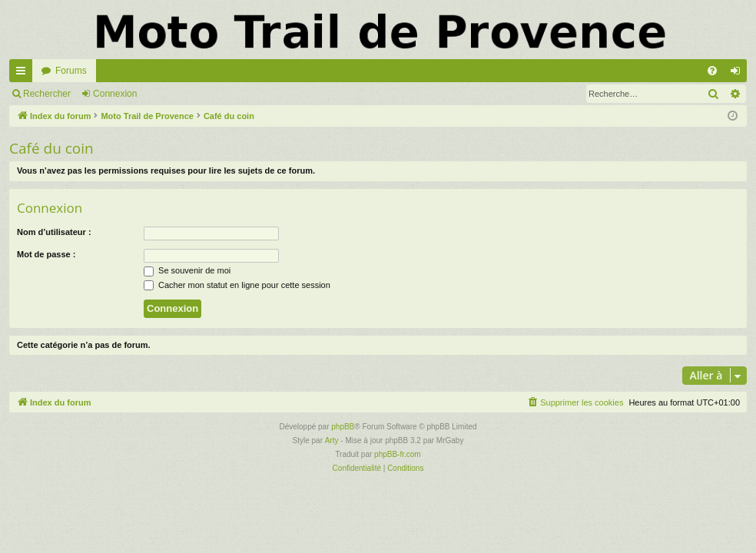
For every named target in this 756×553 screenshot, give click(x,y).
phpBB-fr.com (398, 454)
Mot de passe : (46, 254)
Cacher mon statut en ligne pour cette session (237, 285)
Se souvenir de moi (187, 270)
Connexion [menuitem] (739, 74)
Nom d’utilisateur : (54, 232)
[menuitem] (712, 71)
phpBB (343, 427)
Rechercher (47, 94)
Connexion (115, 94)
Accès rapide (24, 74)
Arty (332, 440)
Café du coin (51, 148)
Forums (71, 71)
